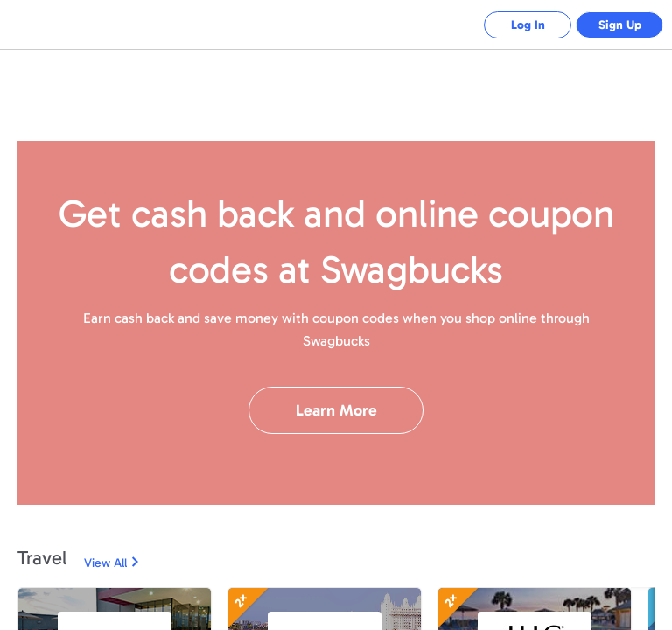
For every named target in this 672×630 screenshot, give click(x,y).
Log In (528, 25)
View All (105, 563)
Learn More (336, 410)
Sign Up (620, 25)
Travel (42, 558)
